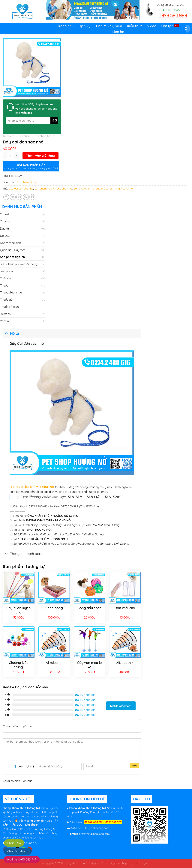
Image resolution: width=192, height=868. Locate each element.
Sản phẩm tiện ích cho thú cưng (93, 189)
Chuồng (5, 221)
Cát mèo (6, 214)
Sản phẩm (25, 136)
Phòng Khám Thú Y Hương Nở (22, 808)
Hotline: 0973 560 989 (22, 859)
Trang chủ (65, 26)
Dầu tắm (6, 228)
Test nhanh (7, 271)
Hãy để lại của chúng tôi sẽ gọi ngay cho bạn (36, 109)
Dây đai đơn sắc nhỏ (21, 189)
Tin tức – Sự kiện (109, 26)
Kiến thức (135, 26)
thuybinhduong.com (139, 863)
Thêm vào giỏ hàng (41, 155)
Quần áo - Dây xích (13, 250)
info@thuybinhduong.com (94, 834)
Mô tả (11, 333)
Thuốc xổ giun (9, 307)
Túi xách (5, 314)
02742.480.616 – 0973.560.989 (103, 822)
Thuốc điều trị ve (11, 292)
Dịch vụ (85, 26)
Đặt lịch (167, 26)
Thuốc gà (6, 299)
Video (152, 26)
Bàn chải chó (125, 608)
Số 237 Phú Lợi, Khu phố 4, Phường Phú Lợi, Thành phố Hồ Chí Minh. (96, 812)
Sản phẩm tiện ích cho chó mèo (53, 189)
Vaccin (4, 321)
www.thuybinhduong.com (94, 828)
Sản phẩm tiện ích (45, 136)
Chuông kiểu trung (19, 665)
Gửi (134, 766)
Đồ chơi (5, 236)
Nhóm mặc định (10, 243)
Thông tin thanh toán (22, 554)
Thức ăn (5, 278)
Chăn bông (54, 608)
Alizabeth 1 (54, 663)
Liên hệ (118, 32)
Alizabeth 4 (125, 663)
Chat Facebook (18, 851)
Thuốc (4, 285)
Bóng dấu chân (89, 608)
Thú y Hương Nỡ (123, 189)
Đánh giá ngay (121, 706)
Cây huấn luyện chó (19, 610)
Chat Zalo (14, 843)
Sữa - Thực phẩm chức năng (19, 264)
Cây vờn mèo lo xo (89, 665)
